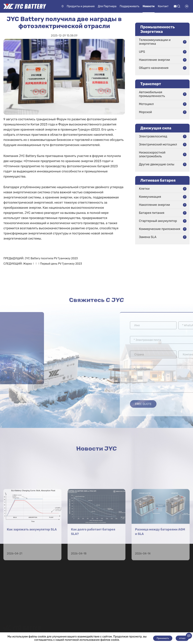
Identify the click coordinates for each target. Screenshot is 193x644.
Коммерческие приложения (160, 229)
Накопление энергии (154, 60)
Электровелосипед (153, 136)
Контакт (163, 6)
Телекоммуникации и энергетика (155, 42)
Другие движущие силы (157, 164)
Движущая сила (156, 128)
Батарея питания (152, 213)
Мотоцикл (146, 104)
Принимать (163, 638)
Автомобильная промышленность (152, 94)
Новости (149, 6)
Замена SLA (148, 237)
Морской (145, 112)
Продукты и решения (81, 6)
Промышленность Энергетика (158, 29)
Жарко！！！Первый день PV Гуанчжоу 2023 (53, 264)
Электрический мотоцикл (158, 144)
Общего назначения (154, 68)
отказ (182, 638)
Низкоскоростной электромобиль (152, 154)
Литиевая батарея (158, 180)
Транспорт (151, 84)
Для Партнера (107, 6)
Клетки (144, 189)
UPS (142, 52)
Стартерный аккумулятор (158, 221)
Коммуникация (150, 197)
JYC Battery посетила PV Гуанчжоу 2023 (51, 258)
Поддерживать (130, 6)
